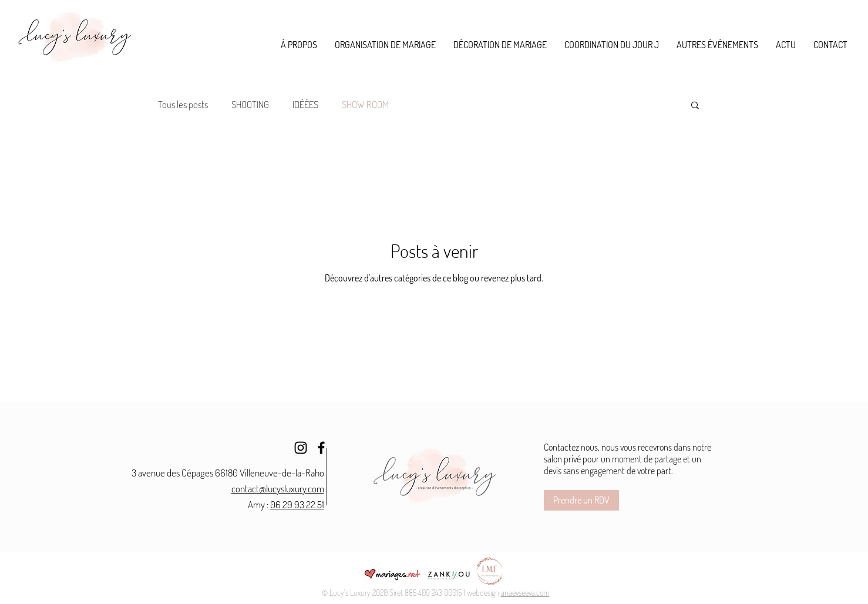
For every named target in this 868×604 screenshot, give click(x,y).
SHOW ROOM (365, 104)
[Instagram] (301, 448)
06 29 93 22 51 (297, 504)
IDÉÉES (305, 104)
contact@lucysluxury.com (278, 489)
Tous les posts (183, 104)
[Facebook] (321, 448)
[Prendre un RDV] (581, 500)
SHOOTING (250, 104)
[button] (385, 45)
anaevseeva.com (525, 593)
